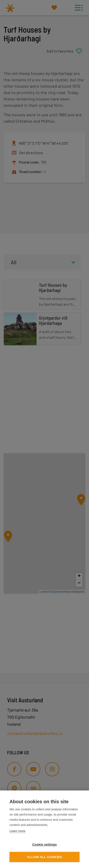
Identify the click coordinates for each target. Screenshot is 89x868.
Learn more (17, 831)
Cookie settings (45, 844)
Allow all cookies (44, 857)
